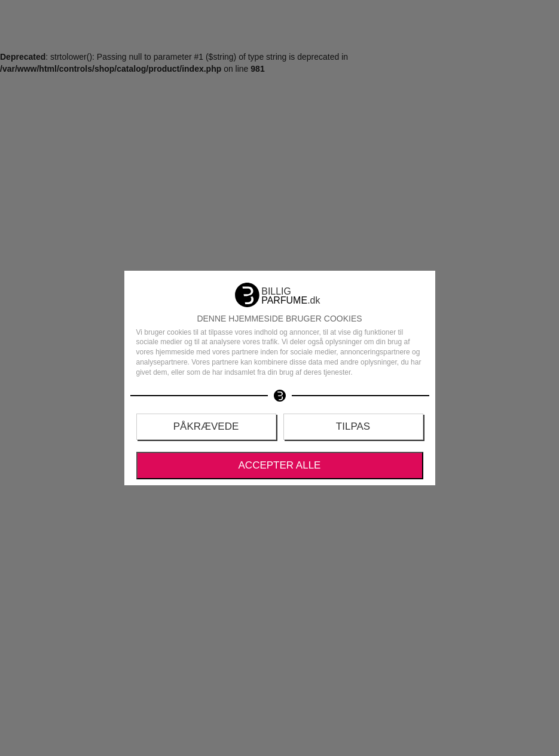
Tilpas (353, 426)
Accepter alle (280, 465)
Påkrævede (206, 426)
